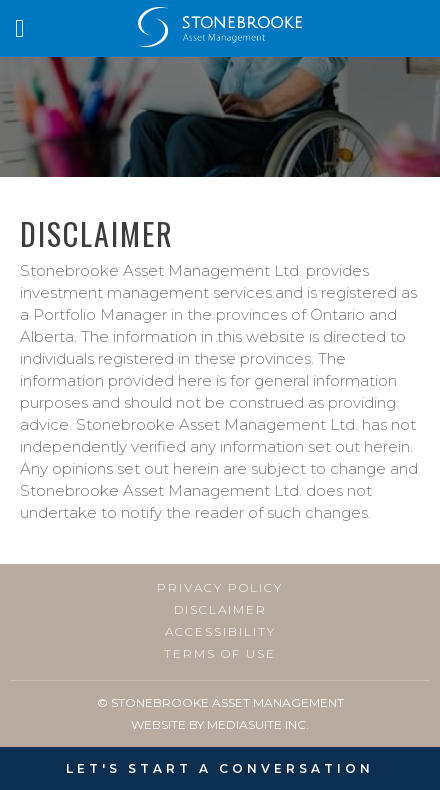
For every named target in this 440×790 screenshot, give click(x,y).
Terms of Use (220, 654)
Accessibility (220, 632)
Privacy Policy (220, 588)
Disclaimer (220, 610)
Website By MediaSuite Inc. (220, 724)
